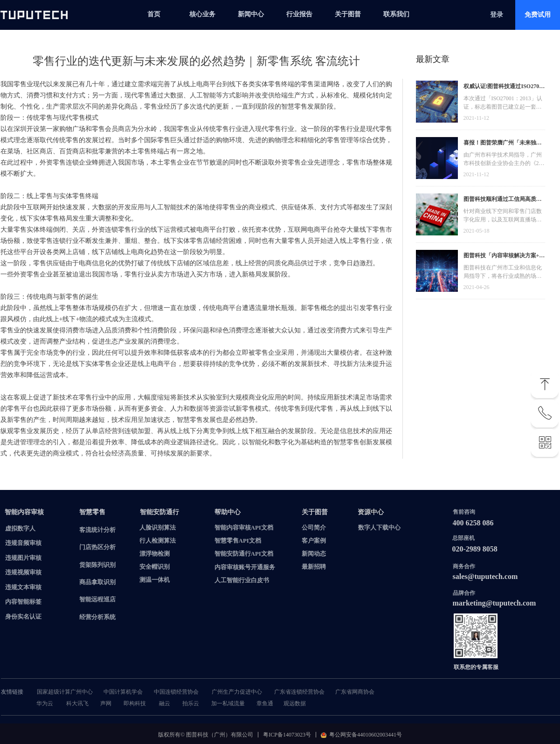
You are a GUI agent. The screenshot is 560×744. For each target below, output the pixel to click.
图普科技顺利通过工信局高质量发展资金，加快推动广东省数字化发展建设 (503, 200)
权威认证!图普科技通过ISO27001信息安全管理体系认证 (504, 87)
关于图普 (348, 14)
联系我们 (396, 14)
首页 (154, 14)
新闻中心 (251, 14)
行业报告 (299, 14)
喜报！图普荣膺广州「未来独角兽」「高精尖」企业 (503, 144)
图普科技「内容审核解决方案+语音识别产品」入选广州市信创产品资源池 (504, 257)
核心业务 (202, 14)
